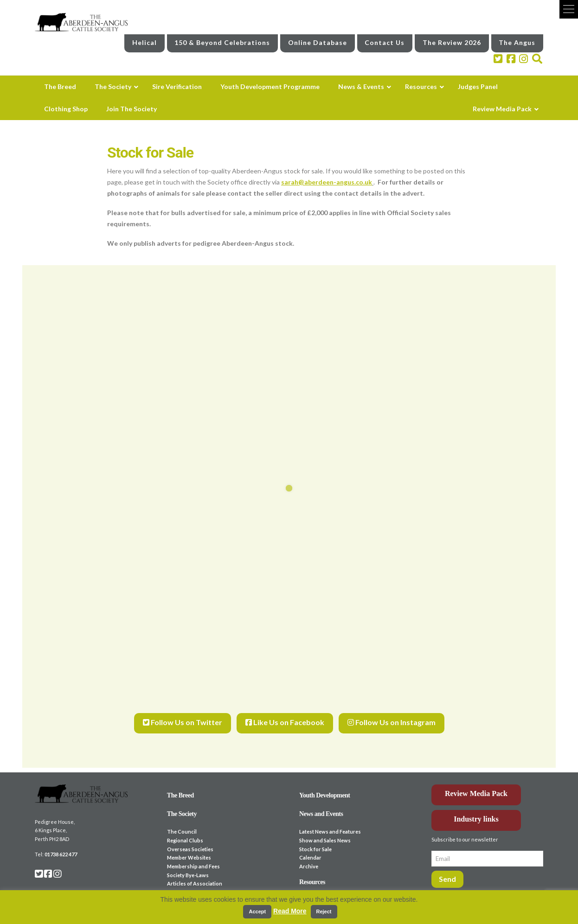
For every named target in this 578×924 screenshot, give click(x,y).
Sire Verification (188, 889)
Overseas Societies (190, 838)
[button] (569, 9)
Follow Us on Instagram (392, 716)
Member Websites (189, 847)
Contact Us (385, 40)
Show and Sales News (325, 830)
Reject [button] (324, 911)
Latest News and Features (330, 821)
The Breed (180, 785)
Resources (312, 871)
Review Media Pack (476, 783)
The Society (182, 803)
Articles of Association (195, 873)
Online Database (318, 40)
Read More (290, 911)
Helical (144, 40)
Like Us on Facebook (285, 716)
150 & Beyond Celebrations (222, 40)
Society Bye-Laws (188, 864)
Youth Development (325, 785)
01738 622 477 (61, 844)
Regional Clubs (185, 830)
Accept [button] (257, 911)
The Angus (517, 40)
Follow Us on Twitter (183, 716)
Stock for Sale (315, 838)
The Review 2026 (452, 40)
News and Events (321, 803)
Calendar (310, 847)
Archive (309, 856)
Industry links (476, 808)
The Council (182, 821)
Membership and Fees (193, 856)
